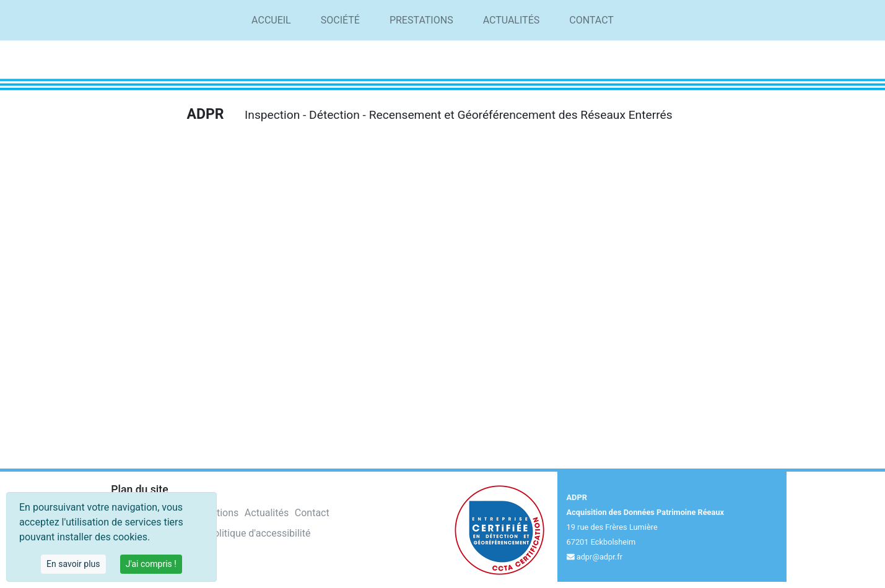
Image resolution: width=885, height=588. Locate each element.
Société (340, 20)
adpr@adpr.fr (599, 557)
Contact (591, 20)
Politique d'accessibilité (259, 533)
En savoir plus (73, 564)
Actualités (512, 20)
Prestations (421, 20)
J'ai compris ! (151, 564)
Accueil (271, 20)
